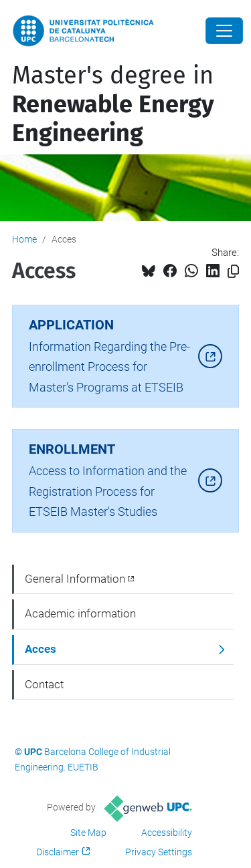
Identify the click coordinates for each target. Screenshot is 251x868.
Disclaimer (58, 852)
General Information (75, 579)
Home (24, 239)
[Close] (224, 31)
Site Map (88, 833)
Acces (40, 649)
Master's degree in (113, 104)
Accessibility (167, 833)
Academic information (80, 613)
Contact (44, 684)
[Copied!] (233, 272)
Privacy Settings (159, 852)
